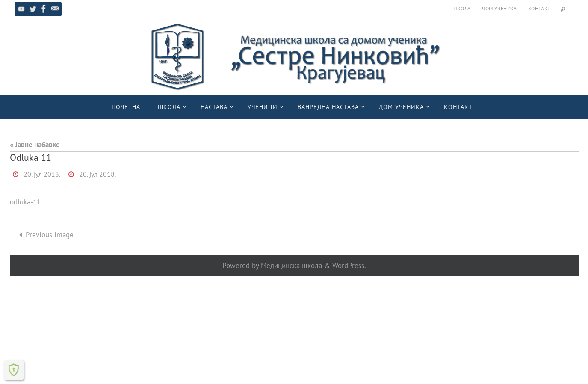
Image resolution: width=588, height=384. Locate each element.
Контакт (539, 8)
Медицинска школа (291, 266)
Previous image (44, 235)
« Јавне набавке (35, 145)
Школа (461, 8)
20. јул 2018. (42, 174)
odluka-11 (25, 202)
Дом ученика (499, 8)
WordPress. (349, 266)
